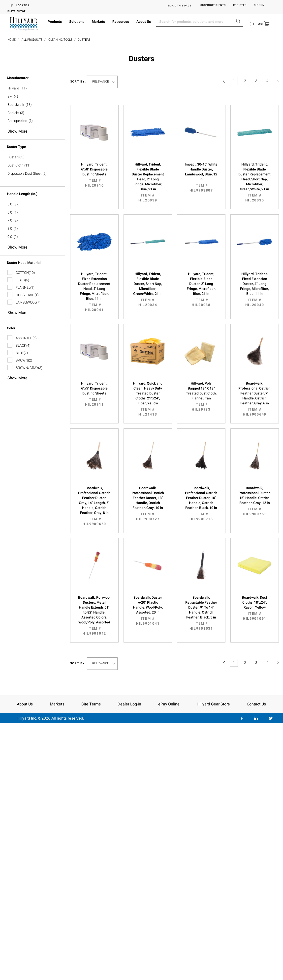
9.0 (10, 237)
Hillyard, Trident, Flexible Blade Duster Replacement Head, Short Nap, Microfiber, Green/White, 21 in (255, 182)
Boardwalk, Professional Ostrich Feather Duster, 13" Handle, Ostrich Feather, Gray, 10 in (148, 504)
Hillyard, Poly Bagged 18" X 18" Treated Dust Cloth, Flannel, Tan (201, 396)
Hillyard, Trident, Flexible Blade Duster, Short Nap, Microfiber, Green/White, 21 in (148, 289)
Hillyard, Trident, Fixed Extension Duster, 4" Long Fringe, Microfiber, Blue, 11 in (255, 289)
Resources (121, 22)
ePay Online (169, 704)
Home (12, 40)
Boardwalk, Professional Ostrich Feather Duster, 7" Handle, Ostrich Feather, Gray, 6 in (255, 399)
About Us (144, 22)
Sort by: (78, 82)
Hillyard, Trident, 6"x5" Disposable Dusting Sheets (94, 394)
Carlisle (13, 113)
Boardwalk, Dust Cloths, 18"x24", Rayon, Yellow (255, 608)
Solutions (77, 22)
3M (10, 97)
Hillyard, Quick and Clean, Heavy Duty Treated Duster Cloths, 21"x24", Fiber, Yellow (148, 399)
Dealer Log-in (129, 704)
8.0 (10, 229)
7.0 (10, 220)
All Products (32, 40)
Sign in (259, 5)
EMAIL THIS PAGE (180, 6)
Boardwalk (16, 105)
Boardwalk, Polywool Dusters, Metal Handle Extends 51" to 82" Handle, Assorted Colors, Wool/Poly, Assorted (94, 616)
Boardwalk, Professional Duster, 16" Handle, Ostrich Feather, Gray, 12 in (255, 501)
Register (240, 5)
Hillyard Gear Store (213, 704)
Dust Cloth (16, 165)
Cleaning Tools (60, 40)
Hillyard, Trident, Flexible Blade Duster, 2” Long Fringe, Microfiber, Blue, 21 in (201, 289)
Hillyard (13, 88)
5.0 (10, 204)
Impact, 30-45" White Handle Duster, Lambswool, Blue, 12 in (201, 177)
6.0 (10, 212)
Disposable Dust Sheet (25, 174)
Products (55, 22)
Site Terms (91, 704)
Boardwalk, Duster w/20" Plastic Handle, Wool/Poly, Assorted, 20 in (148, 611)
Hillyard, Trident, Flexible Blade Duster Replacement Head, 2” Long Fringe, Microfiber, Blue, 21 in (148, 182)
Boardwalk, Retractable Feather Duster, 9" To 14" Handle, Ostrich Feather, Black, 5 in (201, 613)
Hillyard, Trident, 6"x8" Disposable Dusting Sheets (94, 175)
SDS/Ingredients (213, 5)
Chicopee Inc (17, 121)
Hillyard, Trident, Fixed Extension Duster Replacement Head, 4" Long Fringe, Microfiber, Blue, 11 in (94, 292)
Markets (98, 22)
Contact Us (256, 704)
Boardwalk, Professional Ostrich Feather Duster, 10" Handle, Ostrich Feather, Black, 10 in (201, 504)
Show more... (19, 131)
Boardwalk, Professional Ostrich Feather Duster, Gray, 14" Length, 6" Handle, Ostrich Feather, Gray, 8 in (94, 506)
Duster (13, 157)
